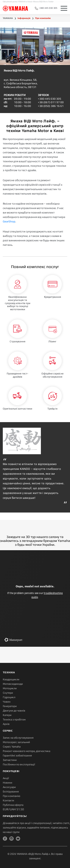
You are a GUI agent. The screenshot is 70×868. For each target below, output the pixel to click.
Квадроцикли (11, 679)
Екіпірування (11, 792)
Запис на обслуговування (18, 738)
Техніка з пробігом (14, 719)
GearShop (9, 221)
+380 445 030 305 (46, 8)
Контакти (8, 800)
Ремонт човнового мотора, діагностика (27, 751)
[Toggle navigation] (64, 8)
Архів (6, 724)
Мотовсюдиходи (13, 684)
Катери (7, 715)
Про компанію (11, 796)
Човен (7, 702)
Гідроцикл (9, 697)
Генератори (10, 706)
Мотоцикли (10, 688)
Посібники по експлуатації (19, 764)
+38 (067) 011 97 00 (51, 102)
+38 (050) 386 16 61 (51, 106)
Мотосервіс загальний (16, 742)
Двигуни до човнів (14, 711)
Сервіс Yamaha (12, 747)
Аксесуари (9, 787)
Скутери (8, 693)
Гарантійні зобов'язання (17, 756)
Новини (7, 783)
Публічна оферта (13, 805)
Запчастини (10, 760)
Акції (6, 778)
